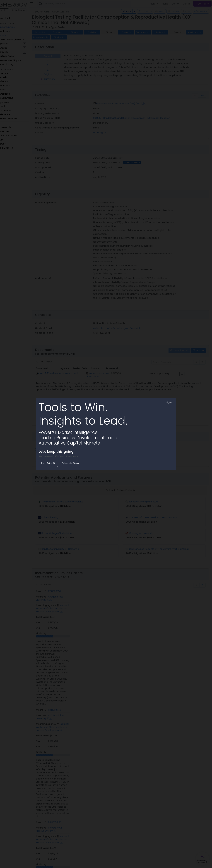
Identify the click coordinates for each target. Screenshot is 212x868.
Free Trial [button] (48, 463)
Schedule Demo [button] (71, 463)
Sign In (170, 402)
